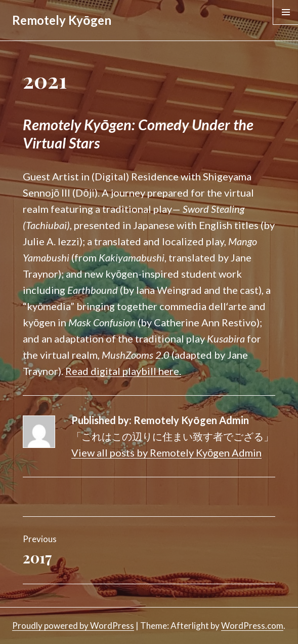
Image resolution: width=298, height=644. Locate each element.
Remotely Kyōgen (62, 20)
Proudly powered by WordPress (73, 626)
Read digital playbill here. (123, 371)
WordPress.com (252, 626)
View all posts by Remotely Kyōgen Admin (166, 452)
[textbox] (149, 134)
